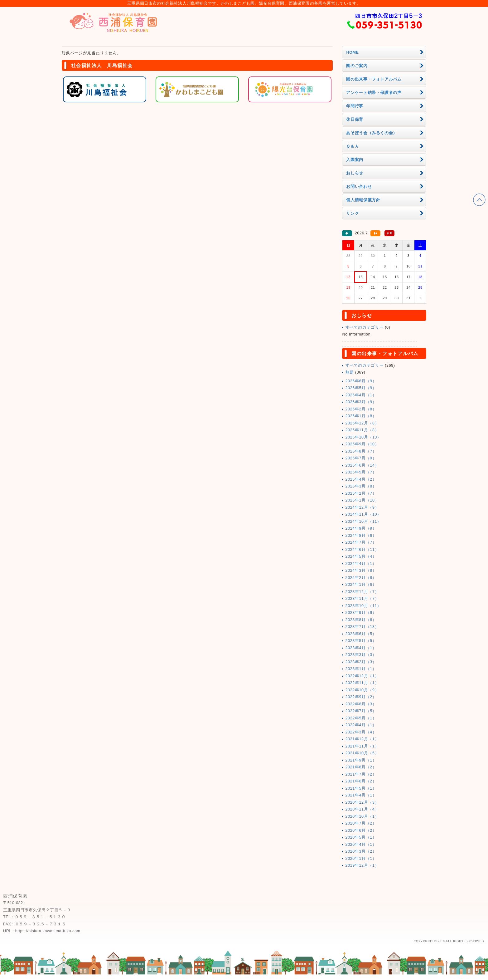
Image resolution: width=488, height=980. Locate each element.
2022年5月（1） (361, 718)
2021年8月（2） (361, 767)
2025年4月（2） (361, 479)
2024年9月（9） (361, 528)
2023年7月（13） (362, 627)
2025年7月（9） (361, 458)
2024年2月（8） (361, 578)
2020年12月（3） (362, 802)
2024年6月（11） (362, 550)
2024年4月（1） (361, 564)
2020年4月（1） (361, 845)
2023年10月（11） (363, 606)
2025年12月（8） (362, 423)
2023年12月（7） (362, 592)
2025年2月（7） (361, 493)
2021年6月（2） (361, 781)
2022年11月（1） (362, 683)
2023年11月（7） (362, 599)
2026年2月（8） (361, 409)
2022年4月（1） (361, 725)
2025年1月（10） (362, 500)
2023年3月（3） (361, 655)
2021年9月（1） (361, 760)
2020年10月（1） (362, 816)
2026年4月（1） (361, 395)
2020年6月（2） (361, 831)
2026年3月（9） (361, 402)
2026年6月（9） (361, 381)
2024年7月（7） (361, 542)
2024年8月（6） (361, 536)
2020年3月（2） (361, 851)
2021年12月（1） (362, 739)
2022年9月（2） (361, 697)
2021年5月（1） (361, 788)
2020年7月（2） (361, 823)
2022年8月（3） (361, 704)
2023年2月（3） (361, 662)
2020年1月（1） (361, 859)
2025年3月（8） (361, 486)
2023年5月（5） (361, 641)
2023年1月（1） (361, 669)
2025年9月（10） (362, 444)
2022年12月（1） (362, 676)
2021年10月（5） (362, 753)
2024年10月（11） (363, 522)
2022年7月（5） (361, 711)
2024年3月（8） (361, 571)
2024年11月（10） (363, 514)
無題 (350, 372)
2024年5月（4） (361, 556)
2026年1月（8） (361, 416)
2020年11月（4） (362, 809)
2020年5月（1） (361, 837)
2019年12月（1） (362, 865)
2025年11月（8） (362, 430)
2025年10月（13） (363, 437)
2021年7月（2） (361, 774)
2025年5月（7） (361, 472)
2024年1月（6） (361, 585)
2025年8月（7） (361, 451)
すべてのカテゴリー (365, 327)
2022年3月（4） (361, 732)
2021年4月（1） (361, 795)
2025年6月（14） (362, 465)
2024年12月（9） (362, 507)
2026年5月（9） (361, 388)
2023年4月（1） (361, 648)
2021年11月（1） (362, 746)
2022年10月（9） (362, 690)
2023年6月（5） (361, 634)
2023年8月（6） (361, 620)
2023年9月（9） (361, 613)
